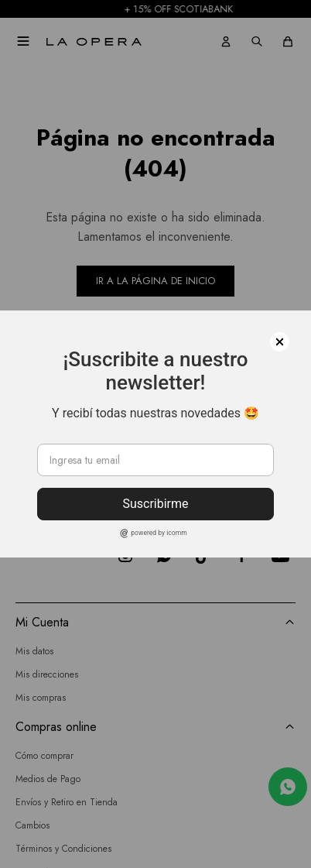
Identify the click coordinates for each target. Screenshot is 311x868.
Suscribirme (155, 504)
